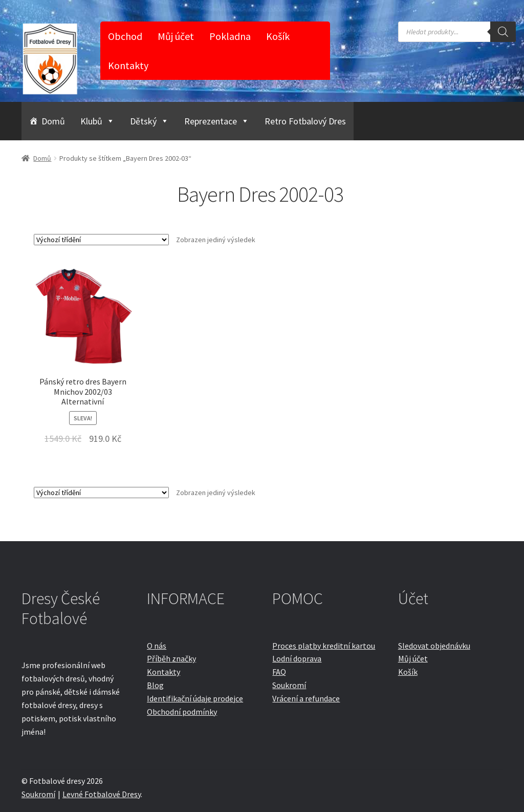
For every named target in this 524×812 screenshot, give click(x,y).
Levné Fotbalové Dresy (102, 794)
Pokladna (230, 36)
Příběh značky (171, 658)
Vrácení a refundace (306, 698)
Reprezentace (217, 121)
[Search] (503, 32)
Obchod (125, 36)
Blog (155, 685)
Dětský (149, 121)
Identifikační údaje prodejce (195, 698)
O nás (157, 646)
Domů (53, 121)
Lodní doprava (297, 658)
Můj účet (176, 36)
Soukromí (289, 685)
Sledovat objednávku (434, 646)
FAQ (279, 672)
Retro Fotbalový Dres (305, 121)
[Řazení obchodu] (101, 240)
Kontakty (128, 65)
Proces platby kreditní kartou (324, 646)
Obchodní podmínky (182, 712)
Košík (278, 36)
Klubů (97, 121)
